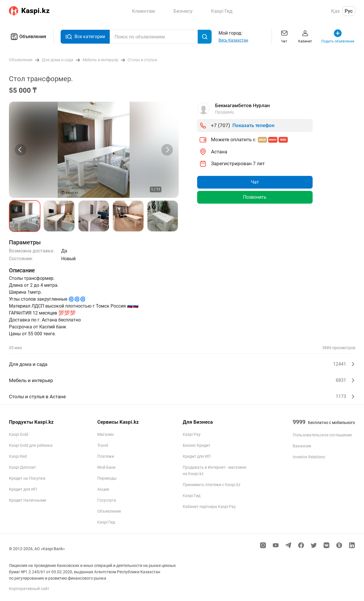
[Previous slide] (20, 150)
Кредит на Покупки (27, 478)
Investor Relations (309, 457)
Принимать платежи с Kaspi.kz (212, 485)
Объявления (28, 37)
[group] (94, 150)
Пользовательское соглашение (322, 435)
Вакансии (302, 446)
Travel (103, 445)
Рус (349, 11)
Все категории (85, 37)
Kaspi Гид (106, 522)
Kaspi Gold (19, 434)
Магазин (106, 434)
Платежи (106, 456)
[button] (25, 216)
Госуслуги (107, 500)
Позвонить (255, 197)
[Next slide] (167, 150)
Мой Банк (107, 467)
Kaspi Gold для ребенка (31, 445)
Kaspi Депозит (23, 467)
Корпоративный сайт (29, 589)
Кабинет (305, 36)
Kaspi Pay (192, 434)
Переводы (107, 478)
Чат (284, 36)
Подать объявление (338, 36)
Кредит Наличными (28, 500)
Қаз (335, 11)
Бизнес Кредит (197, 445)
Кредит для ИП (23, 489)
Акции (103, 489)
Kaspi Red (18, 456)
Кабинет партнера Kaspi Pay (209, 507)
